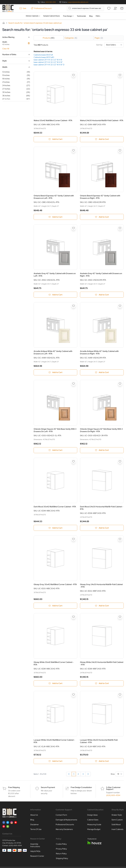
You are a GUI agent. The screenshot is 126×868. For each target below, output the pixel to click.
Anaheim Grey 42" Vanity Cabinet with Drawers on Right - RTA (101, 275)
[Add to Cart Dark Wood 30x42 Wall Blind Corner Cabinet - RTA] (55, 529)
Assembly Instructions (35, 846)
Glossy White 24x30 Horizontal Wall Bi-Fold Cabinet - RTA (102, 664)
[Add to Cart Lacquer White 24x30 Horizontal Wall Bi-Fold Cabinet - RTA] (102, 762)
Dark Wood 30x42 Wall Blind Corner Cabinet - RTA (55, 507)
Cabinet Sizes (93, 821)
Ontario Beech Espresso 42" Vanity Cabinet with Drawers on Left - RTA (54, 197)
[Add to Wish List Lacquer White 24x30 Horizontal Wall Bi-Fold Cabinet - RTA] (120, 696)
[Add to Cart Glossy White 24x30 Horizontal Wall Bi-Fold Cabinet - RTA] (102, 684)
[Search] (70, 8)
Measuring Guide (94, 826)
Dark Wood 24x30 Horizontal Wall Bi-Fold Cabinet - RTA (102, 509)
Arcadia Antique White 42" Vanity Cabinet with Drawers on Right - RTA (99, 353)
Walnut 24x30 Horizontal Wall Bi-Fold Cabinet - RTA (102, 120)
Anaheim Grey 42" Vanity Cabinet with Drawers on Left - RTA (55, 275)
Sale (23, 8)
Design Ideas (92, 816)
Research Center (37, 857)
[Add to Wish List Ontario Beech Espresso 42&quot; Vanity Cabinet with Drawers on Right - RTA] (120, 151)
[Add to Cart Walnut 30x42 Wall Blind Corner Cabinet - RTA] (55, 139)
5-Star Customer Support (113, 789)
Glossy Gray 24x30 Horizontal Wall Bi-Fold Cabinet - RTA (101, 586)
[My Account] (115, 8)
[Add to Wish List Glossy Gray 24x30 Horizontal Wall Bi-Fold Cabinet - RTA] (120, 540)
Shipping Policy (62, 860)
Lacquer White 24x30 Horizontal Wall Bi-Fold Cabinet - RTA (99, 742)
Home (4, 23)
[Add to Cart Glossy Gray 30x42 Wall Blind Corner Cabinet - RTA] (55, 606)
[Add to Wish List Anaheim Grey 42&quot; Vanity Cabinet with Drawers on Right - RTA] (120, 229)
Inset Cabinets (117, 830)
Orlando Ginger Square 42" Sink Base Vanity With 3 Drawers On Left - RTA (55, 431)
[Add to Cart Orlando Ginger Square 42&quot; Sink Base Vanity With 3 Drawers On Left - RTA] (55, 451)
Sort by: (110, 45)
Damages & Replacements (66, 821)
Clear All (6, 49)
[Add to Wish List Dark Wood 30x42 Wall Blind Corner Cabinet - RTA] (73, 462)
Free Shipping (14, 789)
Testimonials (81, 16)
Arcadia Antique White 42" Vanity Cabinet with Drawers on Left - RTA (53, 353)
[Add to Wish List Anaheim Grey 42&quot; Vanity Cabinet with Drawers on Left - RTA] (73, 229)
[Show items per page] (120, 775)
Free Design (68, 16)
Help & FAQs (35, 852)
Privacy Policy (61, 850)
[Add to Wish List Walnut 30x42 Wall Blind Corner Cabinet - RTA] (73, 75)
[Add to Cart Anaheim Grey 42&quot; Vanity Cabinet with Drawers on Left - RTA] (55, 295)
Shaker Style (117, 816)
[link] (69, 775)
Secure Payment (48, 789)
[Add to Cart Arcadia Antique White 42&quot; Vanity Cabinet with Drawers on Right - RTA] (102, 373)
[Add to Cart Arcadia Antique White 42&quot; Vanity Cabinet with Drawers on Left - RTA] (55, 373)
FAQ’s (98, 16)
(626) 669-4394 (51, 2)
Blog (91, 16)
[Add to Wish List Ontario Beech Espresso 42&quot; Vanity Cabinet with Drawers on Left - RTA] (73, 151)
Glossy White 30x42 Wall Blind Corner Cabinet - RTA (54, 664)
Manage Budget (94, 830)
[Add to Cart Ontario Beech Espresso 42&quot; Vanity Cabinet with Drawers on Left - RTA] (55, 217)
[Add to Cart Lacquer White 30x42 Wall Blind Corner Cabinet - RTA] (55, 762)
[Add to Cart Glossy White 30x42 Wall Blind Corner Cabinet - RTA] (55, 684)
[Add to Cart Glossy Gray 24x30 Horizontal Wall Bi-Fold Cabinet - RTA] (102, 606)
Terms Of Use (36, 830)
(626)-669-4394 (15, 847)
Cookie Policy (61, 845)
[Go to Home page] (8, 8)
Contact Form (61, 816)
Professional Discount (41, 8)
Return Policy (61, 855)
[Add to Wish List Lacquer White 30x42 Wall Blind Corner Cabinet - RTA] (73, 696)
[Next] (88, 775)
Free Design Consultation (81, 789)
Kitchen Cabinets (32, 16)
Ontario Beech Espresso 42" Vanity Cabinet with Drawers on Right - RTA (100, 197)
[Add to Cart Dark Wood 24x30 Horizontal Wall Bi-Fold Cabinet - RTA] (102, 529)
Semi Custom (117, 821)
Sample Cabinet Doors (52, 16)
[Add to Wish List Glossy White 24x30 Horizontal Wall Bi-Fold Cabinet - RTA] (120, 618)
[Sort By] (114, 45)
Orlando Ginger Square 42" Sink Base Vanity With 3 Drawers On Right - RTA (101, 431)
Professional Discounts (65, 826)
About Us (34, 816)
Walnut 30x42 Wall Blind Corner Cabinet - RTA (53, 120)
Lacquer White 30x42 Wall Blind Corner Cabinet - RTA (54, 742)
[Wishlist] (109, 8)
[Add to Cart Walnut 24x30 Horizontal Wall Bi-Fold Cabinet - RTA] (102, 139)
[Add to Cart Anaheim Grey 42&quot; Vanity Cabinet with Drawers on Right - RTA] (102, 295)
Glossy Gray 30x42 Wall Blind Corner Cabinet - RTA (55, 585)
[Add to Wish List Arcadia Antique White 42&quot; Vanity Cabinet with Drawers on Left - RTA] (73, 306)
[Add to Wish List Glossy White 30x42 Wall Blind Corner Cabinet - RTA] (73, 618)
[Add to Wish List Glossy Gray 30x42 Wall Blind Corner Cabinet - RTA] (73, 540)
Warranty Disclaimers (64, 830)
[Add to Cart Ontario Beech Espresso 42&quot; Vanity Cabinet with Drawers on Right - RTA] (102, 217)
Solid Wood (116, 826)
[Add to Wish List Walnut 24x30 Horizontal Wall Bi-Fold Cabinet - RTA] (120, 75)
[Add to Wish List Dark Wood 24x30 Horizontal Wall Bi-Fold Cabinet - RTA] (120, 462)
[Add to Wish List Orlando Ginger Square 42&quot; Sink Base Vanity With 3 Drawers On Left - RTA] (73, 384)
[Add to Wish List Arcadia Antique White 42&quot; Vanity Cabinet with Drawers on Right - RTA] (120, 306)
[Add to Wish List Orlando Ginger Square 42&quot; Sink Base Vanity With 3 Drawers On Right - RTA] (120, 384)
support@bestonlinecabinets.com (78, 2)
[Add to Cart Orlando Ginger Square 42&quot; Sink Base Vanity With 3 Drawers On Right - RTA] (102, 451)
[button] (16, 37)
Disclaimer (35, 826)
